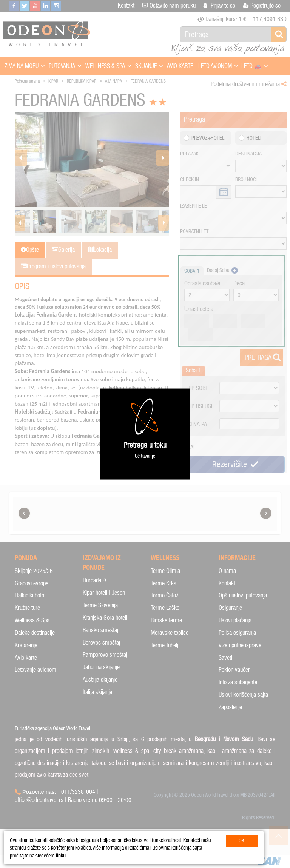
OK (241, 841)
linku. (61, 856)
